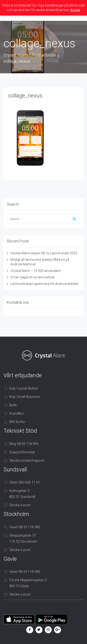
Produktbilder (44, 55)
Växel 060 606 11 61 (25, 482)
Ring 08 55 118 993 (24, 444)
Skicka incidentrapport (27, 460)
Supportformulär (22, 452)
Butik (13, 405)
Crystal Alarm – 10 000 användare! (35, 271)
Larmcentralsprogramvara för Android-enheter (44, 284)
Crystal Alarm (16, 55)
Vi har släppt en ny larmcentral (32, 277)
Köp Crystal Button (24, 388)
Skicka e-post (20, 505)
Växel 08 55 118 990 (25, 527)
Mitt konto (17, 422)
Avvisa (75, 10)
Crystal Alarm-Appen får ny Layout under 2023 (44, 253)
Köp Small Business (25, 397)
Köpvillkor (17, 413)
